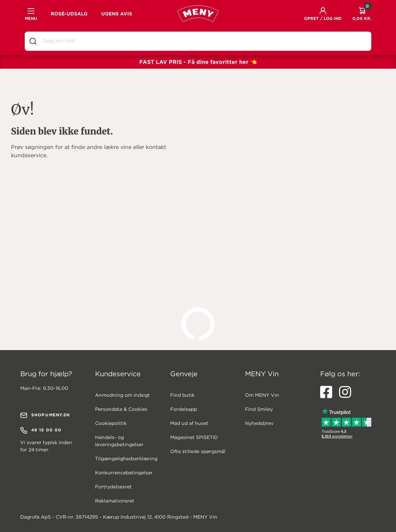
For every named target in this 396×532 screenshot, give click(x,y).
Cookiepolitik (111, 424)
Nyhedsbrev (259, 424)
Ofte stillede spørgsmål (198, 452)
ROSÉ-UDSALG (69, 14)
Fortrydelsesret (113, 487)
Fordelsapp (184, 409)
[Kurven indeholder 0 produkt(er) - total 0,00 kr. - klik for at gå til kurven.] (362, 14)
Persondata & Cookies (121, 409)
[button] (323, 14)
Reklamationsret (115, 501)
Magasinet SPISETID (194, 438)
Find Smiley (259, 409)
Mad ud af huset (189, 424)
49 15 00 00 (41, 430)
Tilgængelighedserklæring (126, 459)
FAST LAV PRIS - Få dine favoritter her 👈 (198, 61)
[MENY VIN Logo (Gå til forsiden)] (198, 14)
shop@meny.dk (45, 415)
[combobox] (203, 41)
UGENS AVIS (117, 14)
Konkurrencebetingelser (124, 473)
